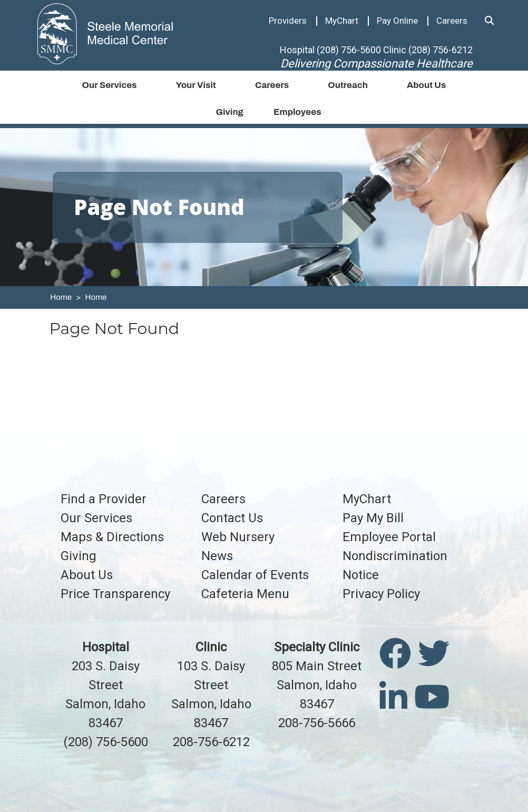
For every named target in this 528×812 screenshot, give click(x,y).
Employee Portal (389, 537)
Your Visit (196, 85)
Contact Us (232, 518)
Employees (297, 112)
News (217, 556)
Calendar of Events (255, 575)
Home (61, 297)
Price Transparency (115, 594)
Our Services (109, 85)
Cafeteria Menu (245, 594)
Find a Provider (104, 499)
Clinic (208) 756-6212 (428, 50)
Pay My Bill (373, 518)
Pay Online (397, 21)
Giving (229, 112)
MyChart (342, 21)
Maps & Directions (112, 537)
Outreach (348, 85)
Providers (288, 21)
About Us (427, 85)
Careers (452, 21)
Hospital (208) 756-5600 (330, 50)
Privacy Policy (381, 594)
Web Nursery (238, 537)
